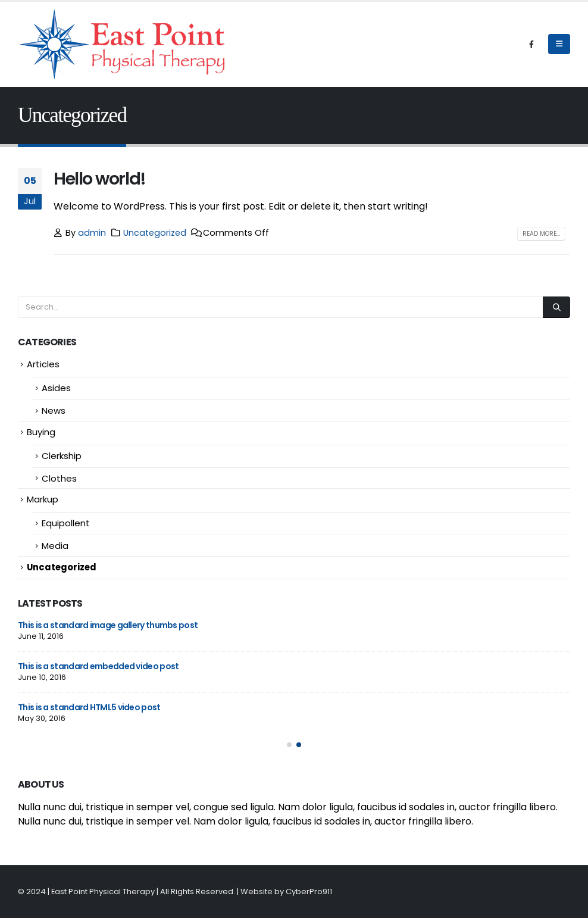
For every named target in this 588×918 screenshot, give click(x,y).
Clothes (59, 478)
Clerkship (62, 456)
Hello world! (100, 179)
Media (55, 546)
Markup (43, 499)
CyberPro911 (309, 892)
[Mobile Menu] (559, 44)
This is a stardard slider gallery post (88, 707)
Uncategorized (155, 233)
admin (92, 233)
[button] (289, 745)
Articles (43, 364)
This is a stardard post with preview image (102, 666)
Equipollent (66, 523)
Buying (41, 432)
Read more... (541, 234)
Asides (56, 388)
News (54, 410)
